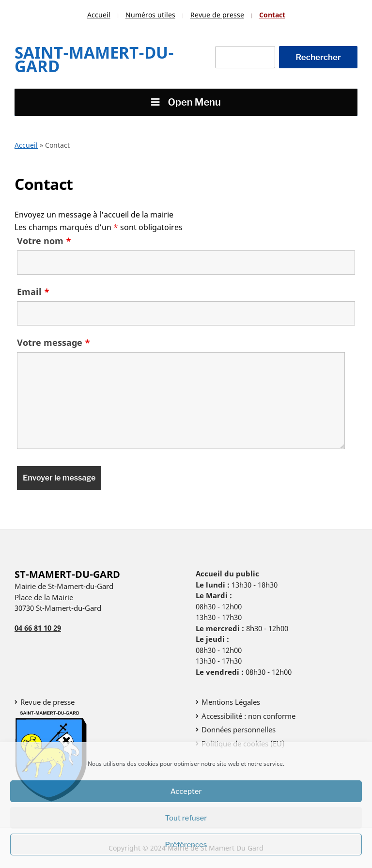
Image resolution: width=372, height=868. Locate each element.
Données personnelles (239, 729)
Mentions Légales (231, 702)
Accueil (99, 15)
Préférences (186, 845)
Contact (272, 15)
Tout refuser (186, 818)
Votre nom (44, 241)
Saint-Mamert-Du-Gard (94, 59)
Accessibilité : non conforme (248, 716)
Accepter (186, 791)
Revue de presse (217, 15)
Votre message (54, 342)
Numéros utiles (150, 15)
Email (33, 292)
